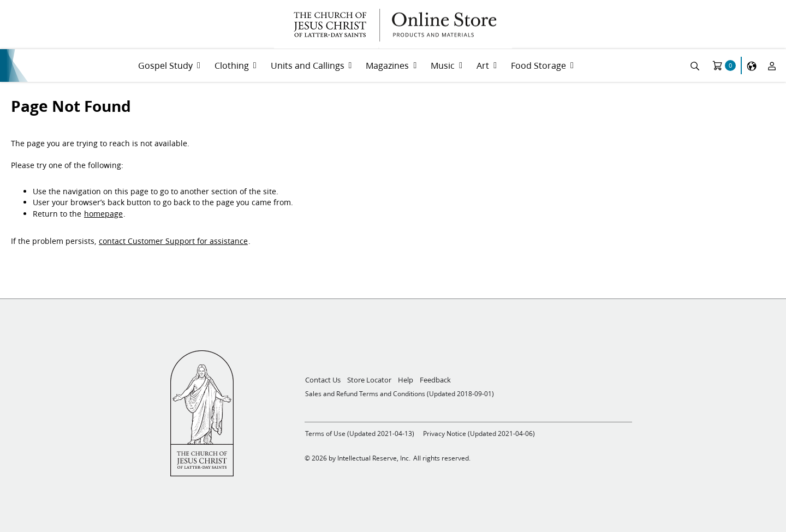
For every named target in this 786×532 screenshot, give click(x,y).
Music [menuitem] (443, 65)
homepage (103, 214)
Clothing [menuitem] (232, 65)
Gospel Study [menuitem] (165, 65)
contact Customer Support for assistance (173, 241)
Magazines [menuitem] (387, 65)
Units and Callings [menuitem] (308, 65)
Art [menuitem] (483, 65)
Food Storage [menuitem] (538, 65)
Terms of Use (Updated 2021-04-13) (360, 434)
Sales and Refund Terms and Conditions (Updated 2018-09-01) (400, 394)
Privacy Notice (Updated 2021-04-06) (479, 434)
